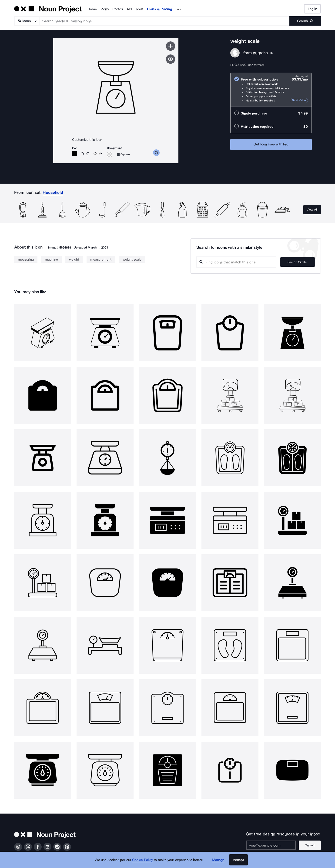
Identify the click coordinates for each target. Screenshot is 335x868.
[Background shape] (123, 154)
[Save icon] (171, 46)
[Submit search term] (305, 21)
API (129, 9)
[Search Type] (27, 21)
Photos (118, 9)
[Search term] (164, 21)
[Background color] (109, 154)
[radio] (271, 90)
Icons (105, 9)
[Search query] (236, 262)
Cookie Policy (142, 860)
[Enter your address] (271, 845)
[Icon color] (74, 154)
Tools (139, 9)
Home (92, 9)
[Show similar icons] (171, 59)
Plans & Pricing (160, 9)
